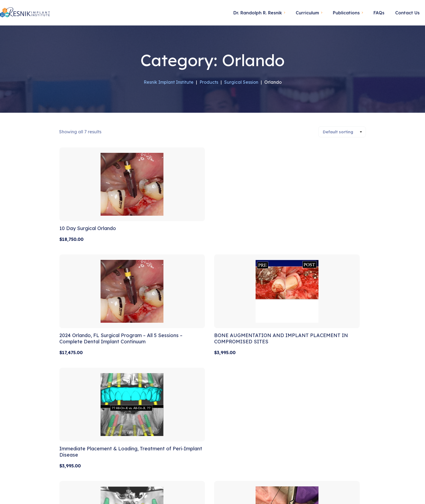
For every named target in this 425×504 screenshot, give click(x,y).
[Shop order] (342, 132)
